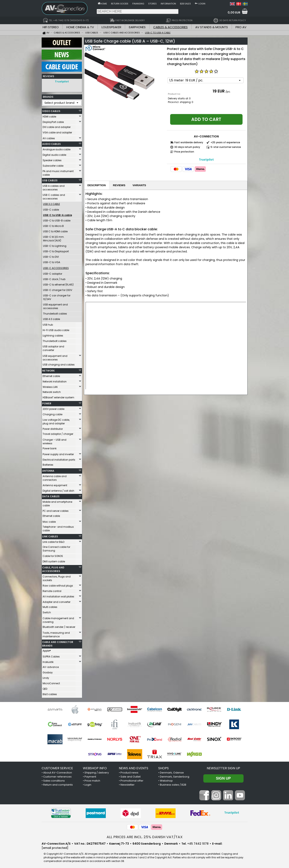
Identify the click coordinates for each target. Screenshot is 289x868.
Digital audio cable (54, 154)
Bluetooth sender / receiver (59, 626)
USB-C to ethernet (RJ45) (58, 284)
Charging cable (52, 413)
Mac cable (49, 521)
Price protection (184, 152)
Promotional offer (132, 780)
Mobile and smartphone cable (57, 503)
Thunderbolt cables (55, 313)
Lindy (46, 677)
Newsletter (128, 784)
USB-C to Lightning (55, 245)
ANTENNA (48, 470)
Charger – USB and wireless (55, 441)
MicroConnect (51, 682)
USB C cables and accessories (54, 196)
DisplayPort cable (53, 121)
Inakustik (48, 661)
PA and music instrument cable (58, 172)
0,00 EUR (234, 12)
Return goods (120, 4)
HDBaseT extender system (58, 396)
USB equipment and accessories (55, 305)
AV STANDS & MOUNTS (212, 27)
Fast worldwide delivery (189, 142)
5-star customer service (226, 147)
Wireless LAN (50, 386)
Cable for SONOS (53, 555)
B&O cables (50, 693)
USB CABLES (50, 179)
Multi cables (50, 606)
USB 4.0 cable (51, 318)
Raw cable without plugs (58, 585)
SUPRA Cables (51, 656)
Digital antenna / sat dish (58, 490)
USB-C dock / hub (54, 278)
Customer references (57, 776)
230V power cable (53, 408)
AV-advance (51, 666)
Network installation (55, 381)
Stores (152, 4)
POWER (47, 402)
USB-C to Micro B (53, 225)
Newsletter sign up (223, 767)
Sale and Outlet (131, 776)
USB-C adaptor (53, 273)
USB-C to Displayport (56, 250)
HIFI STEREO (51, 27)
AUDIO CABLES (51, 143)
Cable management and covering (58, 619)
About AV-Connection (58, 772)
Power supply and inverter (58, 453)
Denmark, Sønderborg (175, 776)
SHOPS (164, 767)
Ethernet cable (51, 375)
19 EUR (219, 91)
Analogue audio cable (57, 148)
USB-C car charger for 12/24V (57, 296)
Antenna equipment (55, 484)
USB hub (48, 324)
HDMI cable (49, 116)
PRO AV (241, 27)
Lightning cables (53, 335)
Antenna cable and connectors (55, 477)
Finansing (138, 4)
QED (45, 688)
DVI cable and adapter (57, 126)
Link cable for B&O (53, 541)
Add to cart (206, 119)
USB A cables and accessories (54, 187)
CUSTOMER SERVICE (57, 767)
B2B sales (185, 4)
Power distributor (53, 428)
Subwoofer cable (53, 165)
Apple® (47, 650)
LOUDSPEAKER (111, 27)
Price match (92, 780)
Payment (90, 776)
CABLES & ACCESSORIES (170, 27)
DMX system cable (54, 560)
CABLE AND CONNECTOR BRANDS (58, 643)
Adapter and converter (57, 601)
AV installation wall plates (58, 595)
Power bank (50, 447)
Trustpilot (62, 82)
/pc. (228, 92)
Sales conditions (54, 780)
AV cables (49, 137)
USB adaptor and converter (53, 347)
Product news (129, 772)
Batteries (48, 464)
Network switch (52, 391)
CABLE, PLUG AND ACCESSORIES (53, 568)
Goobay (48, 671)
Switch (47, 611)
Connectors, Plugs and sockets (57, 577)
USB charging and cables (59, 364)
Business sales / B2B (173, 784)
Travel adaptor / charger (58, 433)
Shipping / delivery (97, 772)
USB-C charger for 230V (58, 289)
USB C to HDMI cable (55, 230)
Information (168, 4)
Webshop (166, 780)
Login (202, 4)
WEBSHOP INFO (95, 767)
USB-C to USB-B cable (57, 220)
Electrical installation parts (59, 459)
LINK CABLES (50, 535)
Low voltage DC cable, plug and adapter (56, 421)
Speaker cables (52, 159)
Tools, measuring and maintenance (56, 634)
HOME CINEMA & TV (80, 27)
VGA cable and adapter (57, 131)
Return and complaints (58, 784)
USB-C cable (51, 209)
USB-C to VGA (52, 261)
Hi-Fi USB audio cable (56, 329)
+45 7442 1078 (198, 843)
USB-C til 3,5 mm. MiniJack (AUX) (54, 238)
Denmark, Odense (172, 772)
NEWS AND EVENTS (134, 767)
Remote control (52, 590)
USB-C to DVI (51, 256)
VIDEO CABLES (51, 110)
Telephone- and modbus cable (58, 528)
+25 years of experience (225, 142)
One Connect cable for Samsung (56, 548)
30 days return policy (187, 147)
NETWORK (48, 370)
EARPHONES (137, 27)
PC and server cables (56, 510)
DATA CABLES (51, 495)
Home (104, 4)
